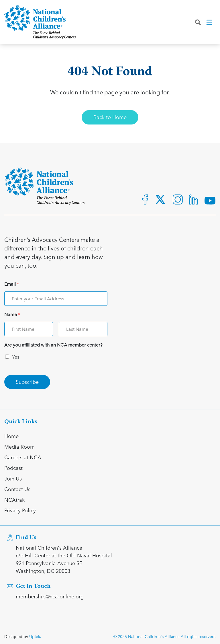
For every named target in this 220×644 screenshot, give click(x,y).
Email (12, 284)
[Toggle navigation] (210, 23)
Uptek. (35, 636)
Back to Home (110, 117)
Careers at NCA (23, 457)
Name (12, 315)
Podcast (13, 468)
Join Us (13, 478)
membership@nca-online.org (50, 596)
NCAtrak (14, 500)
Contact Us (17, 489)
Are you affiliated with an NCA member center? (53, 345)
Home (11, 436)
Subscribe (27, 382)
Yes (16, 357)
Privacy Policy (20, 510)
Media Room (19, 446)
